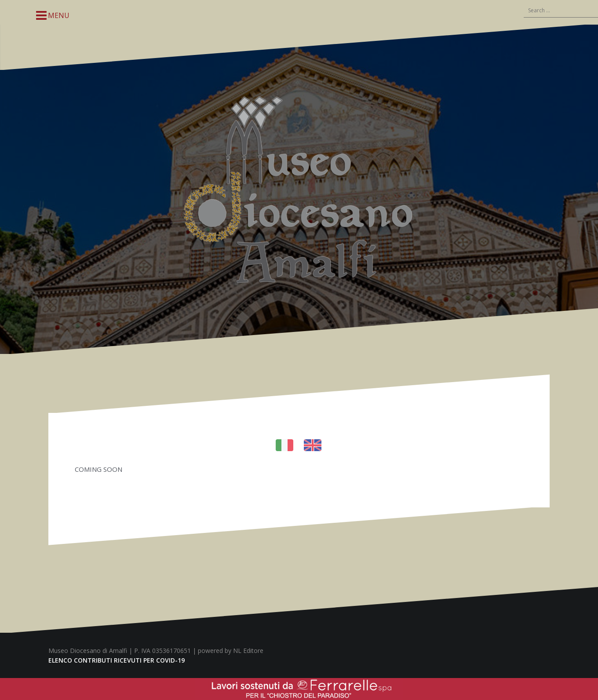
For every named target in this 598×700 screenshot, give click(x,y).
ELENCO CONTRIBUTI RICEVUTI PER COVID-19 (117, 660)
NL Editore (248, 651)
